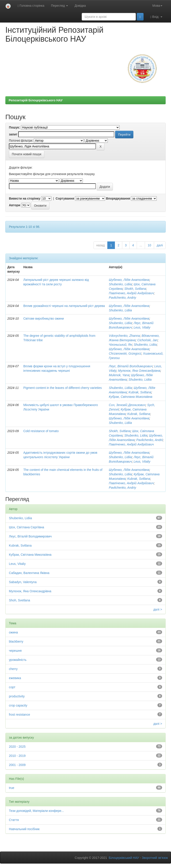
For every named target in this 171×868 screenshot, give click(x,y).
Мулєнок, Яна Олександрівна (139, 371)
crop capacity (18, 705)
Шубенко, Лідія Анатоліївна (129, 280)
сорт (12, 687)
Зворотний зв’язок (155, 858)
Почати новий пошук (27, 154)
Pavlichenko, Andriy (122, 298)
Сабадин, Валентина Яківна (29, 573)
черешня (15, 651)
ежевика (15, 678)
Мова (157, 6)
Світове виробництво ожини (44, 319)
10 (149, 245)
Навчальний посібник (24, 829)
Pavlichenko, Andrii (150, 440)
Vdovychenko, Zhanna (124, 336)
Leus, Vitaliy (142, 327)
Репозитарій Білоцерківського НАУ (36, 100)
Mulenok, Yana (119, 375)
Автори (15, 205)
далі (160, 245)
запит (13, 134)
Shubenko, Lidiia (120, 284)
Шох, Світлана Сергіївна (26, 527)
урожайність (18, 660)
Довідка (80, 6)
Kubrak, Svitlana (140, 392)
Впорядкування (118, 198)
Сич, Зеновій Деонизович (127, 405)
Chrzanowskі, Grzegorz (125, 353)
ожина (13, 632)
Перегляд (59, 6)
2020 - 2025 (17, 747)
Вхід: (156, 17)
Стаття (14, 820)
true (12, 788)
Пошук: (14, 127)
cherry (13, 669)
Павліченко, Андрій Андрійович (131, 293)
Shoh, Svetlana (19, 600)
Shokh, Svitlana (135, 289)
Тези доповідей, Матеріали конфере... (36, 811)
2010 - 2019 (17, 756)
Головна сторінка (31, 6)
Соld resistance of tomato (41, 431)
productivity (17, 696)
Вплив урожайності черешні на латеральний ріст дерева (64, 306)
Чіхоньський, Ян (120, 345)
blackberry (16, 641)
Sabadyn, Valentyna (23, 582)
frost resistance (19, 715)
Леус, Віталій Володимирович (131, 366)
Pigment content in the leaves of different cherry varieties (63, 388)
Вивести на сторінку (25, 198)
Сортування (65, 198)
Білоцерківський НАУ (124, 858)
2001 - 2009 (17, 765)
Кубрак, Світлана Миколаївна (131, 397)
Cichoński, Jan (148, 340)
